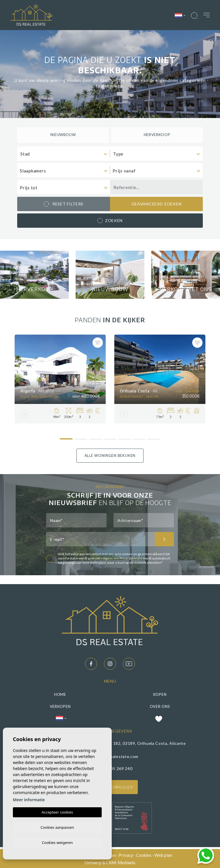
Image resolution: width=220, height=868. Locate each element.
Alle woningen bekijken (110, 454)
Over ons (160, 705)
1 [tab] (66, 435)
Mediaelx (127, 862)
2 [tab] (81, 436)
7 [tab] (154, 436)
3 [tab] (96, 436)
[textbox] (65, 154)
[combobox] (64, 154)
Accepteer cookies (57, 811)
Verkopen (60, 705)
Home (60, 693)
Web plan (163, 854)
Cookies (144, 854)
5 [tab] (125, 436)
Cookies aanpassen (57, 826)
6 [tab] (139, 436)
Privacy (126, 854)
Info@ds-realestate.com (114, 755)
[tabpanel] (60, 378)
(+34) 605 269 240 (115, 767)
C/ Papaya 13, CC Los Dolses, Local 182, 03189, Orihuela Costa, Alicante (114, 742)
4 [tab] (110, 436)
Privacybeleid (130, 557)
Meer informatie (29, 799)
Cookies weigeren (57, 842)
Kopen (160, 693)
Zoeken (110, 221)
